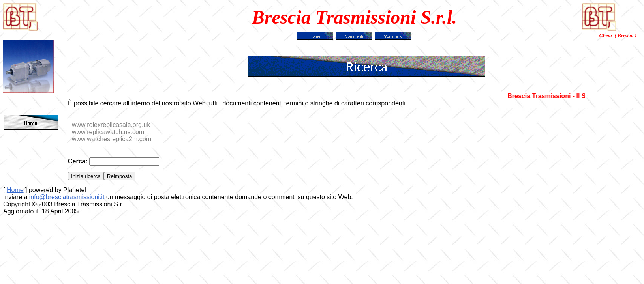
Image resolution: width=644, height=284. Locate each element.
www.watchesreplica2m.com (112, 139)
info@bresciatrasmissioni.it (67, 197)
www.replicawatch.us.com (108, 132)
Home (15, 190)
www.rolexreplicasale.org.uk (111, 125)
